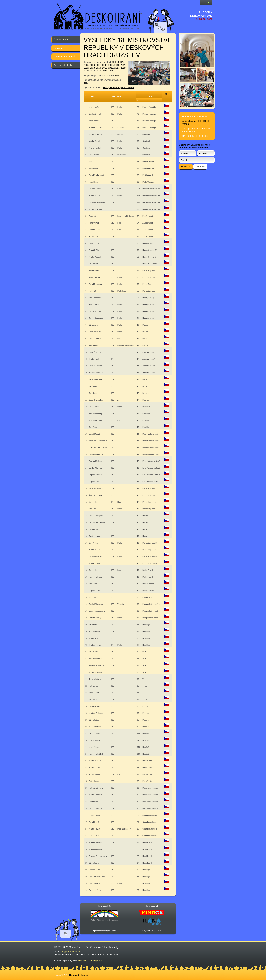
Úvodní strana (61, 40)
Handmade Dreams (79, 975)
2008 (105, 65)
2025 (111, 71)
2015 (105, 68)
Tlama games (95, 961)
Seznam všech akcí (64, 65)
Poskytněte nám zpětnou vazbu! (119, 87)
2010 (117, 65)
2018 (123, 68)
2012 (86, 68)
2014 (98, 68)
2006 (92, 65)
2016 (111, 68)
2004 (121, 62)
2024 (105, 71)
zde (117, 75)
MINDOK (82, 961)
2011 (123, 65)
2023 (98, 71)
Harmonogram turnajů (65, 57)
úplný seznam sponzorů (151, 931)
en (208, 2)
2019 (86, 71)
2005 (86, 65)
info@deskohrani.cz (70, 951)
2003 (115, 62)
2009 (111, 65)
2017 (117, 68)
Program (58, 48)
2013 (92, 68)
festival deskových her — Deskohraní (98, 16)
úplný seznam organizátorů (104, 931)
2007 (98, 65)
